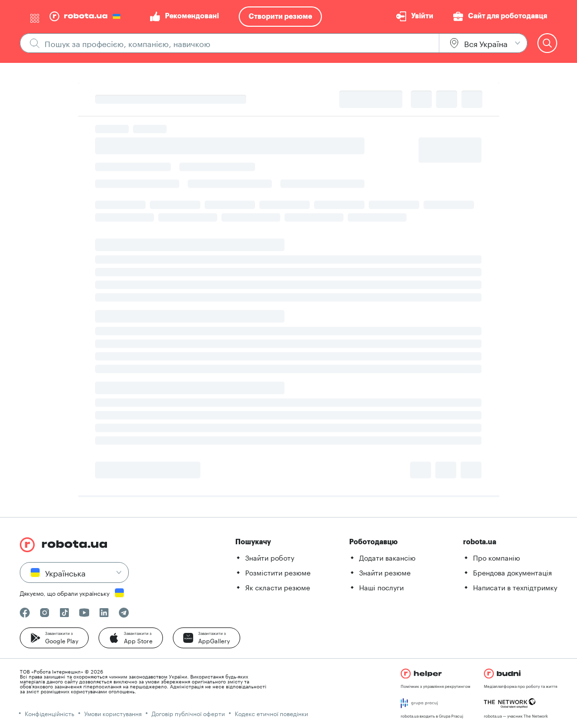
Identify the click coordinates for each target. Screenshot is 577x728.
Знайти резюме (385, 572)
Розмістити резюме (278, 572)
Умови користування (113, 713)
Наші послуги (381, 587)
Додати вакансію (387, 557)
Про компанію (497, 557)
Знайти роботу (270, 557)
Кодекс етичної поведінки (271, 713)
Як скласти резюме (278, 587)
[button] (54, 638)
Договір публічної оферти (188, 713)
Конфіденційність (50, 713)
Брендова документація (512, 572)
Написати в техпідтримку (515, 587)
